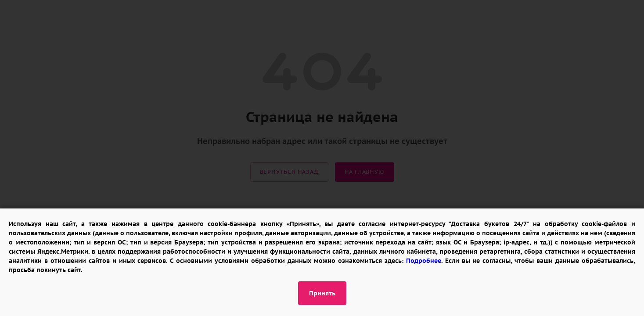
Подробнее (424, 261)
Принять (322, 293)
